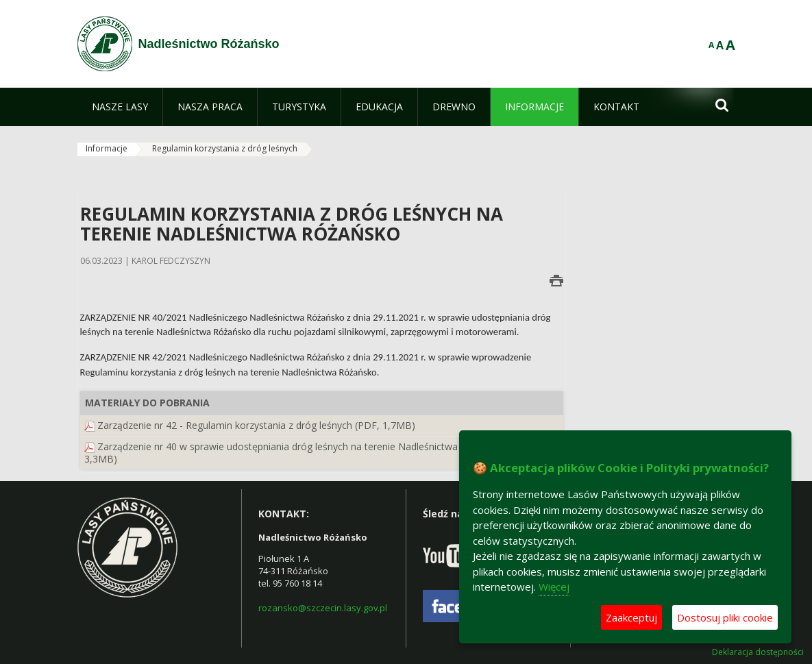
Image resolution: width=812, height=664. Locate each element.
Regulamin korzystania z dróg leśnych (225, 148)
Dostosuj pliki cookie (725, 617)
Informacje (107, 148)
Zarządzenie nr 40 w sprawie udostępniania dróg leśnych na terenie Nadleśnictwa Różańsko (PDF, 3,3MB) (308, 453)
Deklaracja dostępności (758, 652)
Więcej (554, 587)
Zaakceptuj (631, 617)
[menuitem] (120, 107)
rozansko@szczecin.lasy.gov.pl (323, 608)
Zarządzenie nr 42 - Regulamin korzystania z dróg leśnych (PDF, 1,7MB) (256, 425)
